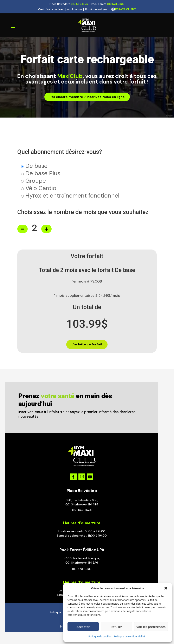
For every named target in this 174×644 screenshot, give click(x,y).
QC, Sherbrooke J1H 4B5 (82, 504)
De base (36, 166)
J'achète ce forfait (87, 344)
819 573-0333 (82, 569)
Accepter (83, 627)
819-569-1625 (82, 510)
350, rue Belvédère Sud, (82, 500)
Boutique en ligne (96, 9)
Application (74, 9)
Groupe (36, 181)
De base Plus (43, 173)
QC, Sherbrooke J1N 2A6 (82, 563)
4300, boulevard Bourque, (82, 558)
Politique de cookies (100, 636)
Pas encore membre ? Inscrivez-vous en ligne (87, 97)
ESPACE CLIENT (126, 9)
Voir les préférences (151, 627)
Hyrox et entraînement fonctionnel (72, 195)
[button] (166, 588)
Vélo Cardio (41, 188)
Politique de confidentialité (129, 636)
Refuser (116, 627)
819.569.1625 (79, 4)
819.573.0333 (116, 4)
